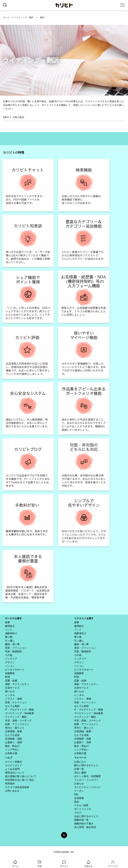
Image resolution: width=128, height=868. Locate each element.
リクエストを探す (84, 618)
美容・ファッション (16, 648)
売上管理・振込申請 (85, 827)
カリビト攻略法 (14, 762)
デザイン (10, 662)
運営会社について (15, 773)
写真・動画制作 (14, 652)
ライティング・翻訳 (24, 17)
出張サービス (12, 688)
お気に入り (80, 762)
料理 (7, 677)
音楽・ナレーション (16, 702)
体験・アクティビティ (17, 684)
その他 (9, 655)
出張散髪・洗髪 (14, 739)
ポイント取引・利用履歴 (87, 776)
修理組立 (10, 626)
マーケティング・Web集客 (20, 713)
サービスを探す (14, 618)
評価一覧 (79, 769)
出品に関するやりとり (86, 816)
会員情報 (79, 798)
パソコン (10, 666)
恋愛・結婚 (11, 681)
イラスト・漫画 (14, 699)
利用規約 (10, 784)
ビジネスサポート (15, 670)
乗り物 (9, 637)
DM (76, 794)
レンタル (10, 695)
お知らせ (79, 784)
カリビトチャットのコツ (87, 787)
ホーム (6, 17)
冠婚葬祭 (10, 673)
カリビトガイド (14, 765)
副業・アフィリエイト (17, 724)
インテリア (11, 659)
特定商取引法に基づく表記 (20, 780)
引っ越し (10, 641)
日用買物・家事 (14, 731)
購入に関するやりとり (86, 765)
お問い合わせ (12, 791)
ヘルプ (9, 758)
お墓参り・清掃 (14, 742)
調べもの (10, 691)
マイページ (80, 758)
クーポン (79, 791)
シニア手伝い (12, 750)
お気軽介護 (11, 753)
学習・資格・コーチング (18, 721)
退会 (77, 802)
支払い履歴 (80, 773)
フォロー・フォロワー (86, 780)
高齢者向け (11, 633)
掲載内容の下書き (84, 824)
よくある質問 (12, 769)
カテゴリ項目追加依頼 (17, 787)
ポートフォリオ (83, 809)
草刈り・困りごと (15, 728)
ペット (9, 630)
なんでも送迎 (12, 735)
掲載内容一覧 (81, 820)
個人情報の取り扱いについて (21, 776)
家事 (7, 622)
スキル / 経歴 (81, 805)
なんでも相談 (12, 706)
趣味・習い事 (12, 644)
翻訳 (42, 17)
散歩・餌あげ (12, 746)
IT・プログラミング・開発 (19, 710)
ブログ (78, 813)
